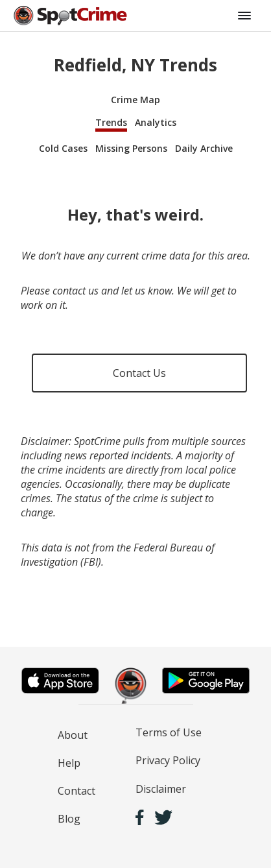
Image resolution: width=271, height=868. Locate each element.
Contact (77, 791)
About (73, 735)
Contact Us (139, 373)
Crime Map (135, 100)
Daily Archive (204, 148)
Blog (69, 819)
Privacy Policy (168, 760)
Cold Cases (63, 148)
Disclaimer (161, 789)
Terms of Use (169, 732)
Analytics (156, 122)
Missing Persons (131, 148)
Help (69, 763)
